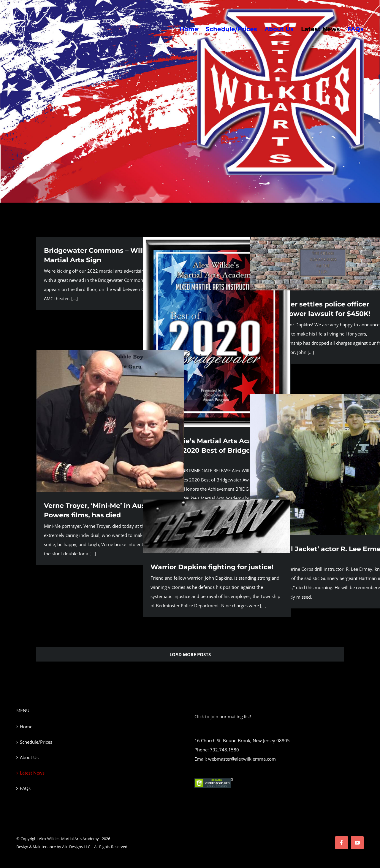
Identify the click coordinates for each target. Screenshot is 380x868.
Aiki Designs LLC (76, 847)
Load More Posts (190, 654)
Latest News (32, 773)
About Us (29, 757)
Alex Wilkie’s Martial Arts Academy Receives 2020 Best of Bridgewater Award (211, 450)
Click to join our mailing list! (223, 716)
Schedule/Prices (36, 742)
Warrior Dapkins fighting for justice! (212, 567)
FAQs (25, 788)
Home (26, 726)
